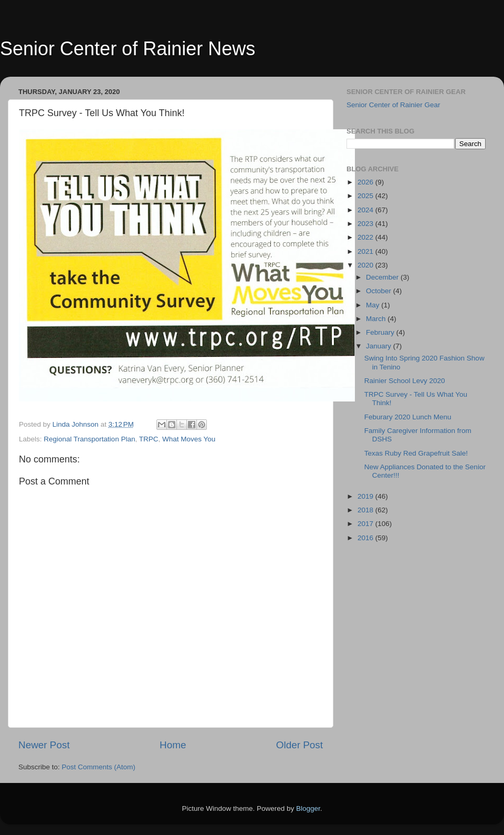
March (377, 319)
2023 (366, 224)
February (381, 332)
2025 (366, 196)
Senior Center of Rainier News (128, 49)
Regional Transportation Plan (89, 439)
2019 (366, 496)
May (374, 305)
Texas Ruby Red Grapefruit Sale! (416, 453)
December (383, 277)
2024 (366, 210)
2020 (366, 265)
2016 (366, 538)
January (380, 346)
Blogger (308, 808)
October (380, 291)
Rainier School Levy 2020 (405, 381)
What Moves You (189, 439)
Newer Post (44, 745)
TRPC (149, 439)
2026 (366, 182)
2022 (366, 237)
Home (173, 745)
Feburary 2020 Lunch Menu (408, 417)
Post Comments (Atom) (99, 767)
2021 (366, 251)
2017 (366, 524)
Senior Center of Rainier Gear (393, 105)
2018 (366, 510)
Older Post (300, 745)
